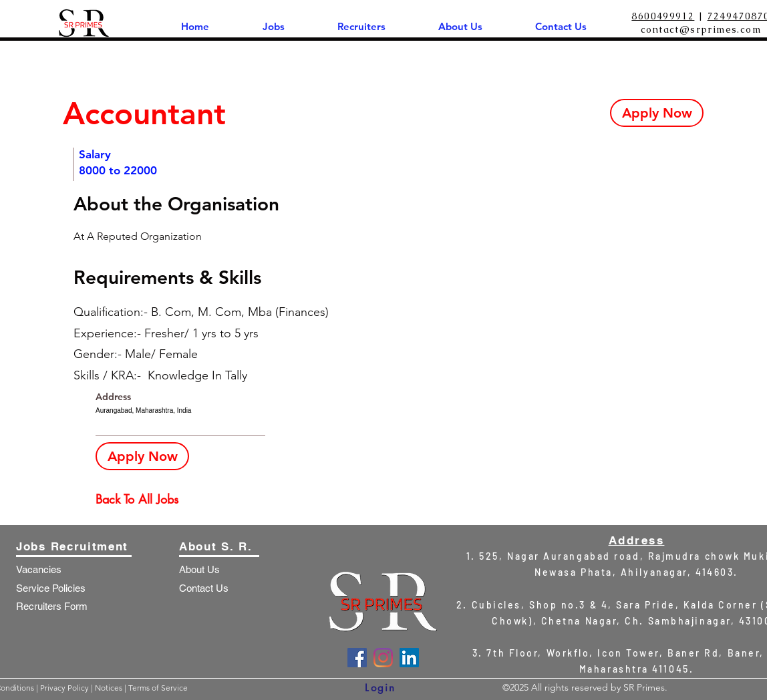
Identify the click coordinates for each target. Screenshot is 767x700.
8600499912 (663, 16)
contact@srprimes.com (701, 29)
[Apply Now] (657, 113)
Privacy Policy (65, 688)
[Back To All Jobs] (143, 499)
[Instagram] (383, 658)
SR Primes (644, 687)
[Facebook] (357, 658)
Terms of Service (158, 688)
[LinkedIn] (409, 658)
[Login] (380, 688)
